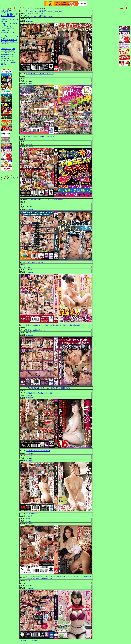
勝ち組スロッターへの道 (9, 23)
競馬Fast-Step (5, 44)
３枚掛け (4, 25)
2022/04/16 (29, 21)
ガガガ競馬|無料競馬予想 (9, 40)
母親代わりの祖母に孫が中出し (36, 330)
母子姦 (28, 519)
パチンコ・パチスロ (7, 51)
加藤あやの (30, 453)
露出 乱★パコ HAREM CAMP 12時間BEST (40, 74)
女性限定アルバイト (7, 64)
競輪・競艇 (8, 49)
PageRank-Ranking (6, 27)
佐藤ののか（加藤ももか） (35, 14)
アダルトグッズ (6, 60)
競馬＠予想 (4, 12)
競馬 (2, 49)
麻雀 (13, 49)
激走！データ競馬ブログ (9, 33)
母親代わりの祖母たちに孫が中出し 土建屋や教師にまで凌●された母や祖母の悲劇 (53, 325)
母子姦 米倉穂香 (31, 514)
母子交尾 (29, 456)
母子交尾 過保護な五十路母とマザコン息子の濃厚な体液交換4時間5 (48, 388)
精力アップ (15, 60)
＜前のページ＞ (24, 640)
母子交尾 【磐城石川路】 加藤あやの (38, 451)
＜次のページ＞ (34, 640)
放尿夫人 (29, 267)
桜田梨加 (29, 581)
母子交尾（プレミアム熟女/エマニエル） (39, 393)
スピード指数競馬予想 (8, 16)
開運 (11, 55)
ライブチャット (6, 62)
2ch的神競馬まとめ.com (8, 10)
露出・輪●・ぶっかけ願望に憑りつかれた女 (40, 16)
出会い (14, 62)
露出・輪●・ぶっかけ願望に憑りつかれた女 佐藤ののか (44, 11)
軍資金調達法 (5, 55)
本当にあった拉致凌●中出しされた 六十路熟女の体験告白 (45, 199)
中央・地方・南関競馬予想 (10, 42)
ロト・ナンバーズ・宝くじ (10, 53)
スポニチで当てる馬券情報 (10, 14)
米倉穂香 (29, 516)
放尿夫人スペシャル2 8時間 (35, 262)
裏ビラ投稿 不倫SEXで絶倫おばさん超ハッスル (41, 137)
